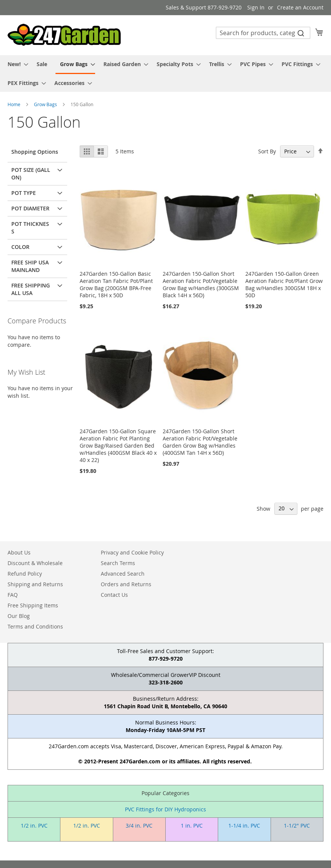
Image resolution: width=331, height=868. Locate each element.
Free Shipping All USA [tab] (31, 289)
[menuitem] (16, 64)
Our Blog (19, 616)
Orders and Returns (126, 584)
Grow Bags (46, 104)
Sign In (256, 7)
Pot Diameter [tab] (30, 208)
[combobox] (263, 33)
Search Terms (118, 563)
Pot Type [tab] (24, 193)
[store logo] (64, 35)
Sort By (267, 151)
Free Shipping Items (33, 605)
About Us (19, 552)
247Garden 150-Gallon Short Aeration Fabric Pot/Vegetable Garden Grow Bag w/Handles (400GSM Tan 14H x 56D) (200, 442)
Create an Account (300, 7)
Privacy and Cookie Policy (132, 552)
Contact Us (114, 595)
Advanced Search (123, 574)
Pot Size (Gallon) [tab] (31, 174)
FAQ (13, 595)
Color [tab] (20, 247)
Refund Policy (25, 574)
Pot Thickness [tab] (30, 228)
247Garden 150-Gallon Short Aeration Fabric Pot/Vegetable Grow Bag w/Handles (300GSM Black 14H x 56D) (201, 284)
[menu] (165, 73)
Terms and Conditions (35, 626)
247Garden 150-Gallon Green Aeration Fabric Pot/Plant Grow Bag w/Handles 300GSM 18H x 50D (284, 284)
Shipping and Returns (35, 584)
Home (15, 104)
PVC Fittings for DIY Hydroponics (165, 809)
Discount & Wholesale (35, 563)
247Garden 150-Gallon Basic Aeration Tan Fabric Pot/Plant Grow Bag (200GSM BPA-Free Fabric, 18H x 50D (116, 284)
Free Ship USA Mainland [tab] (30, 266)
